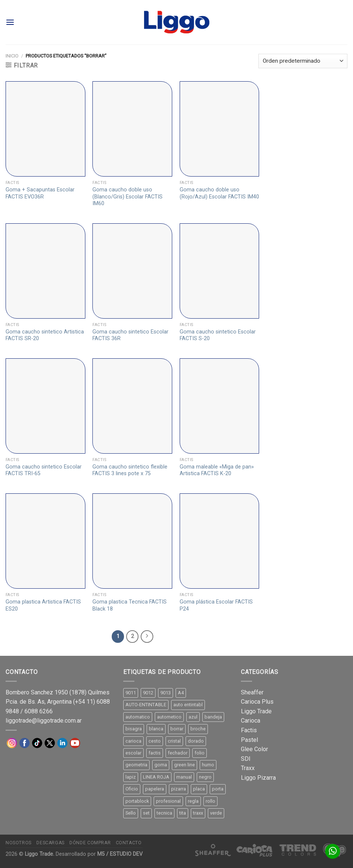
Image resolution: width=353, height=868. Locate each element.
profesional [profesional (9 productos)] (168, 801)
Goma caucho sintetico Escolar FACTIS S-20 (218, 335)
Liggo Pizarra (258, 778)
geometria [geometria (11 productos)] (136, 765)
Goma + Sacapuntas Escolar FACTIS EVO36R (40, 193)
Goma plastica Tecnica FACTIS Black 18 (130, 605)
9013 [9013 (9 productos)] (166, 693)
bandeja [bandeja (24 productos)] (213, 717)
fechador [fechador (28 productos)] (178, 753)
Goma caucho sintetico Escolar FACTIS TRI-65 (44, 470)
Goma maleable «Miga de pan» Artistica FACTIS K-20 (217, 470)
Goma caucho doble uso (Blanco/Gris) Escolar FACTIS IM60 (128, 197)
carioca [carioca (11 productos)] (133, 741)
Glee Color (254, 749)
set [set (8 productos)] (146, 813)
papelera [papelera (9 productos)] (155, 789)
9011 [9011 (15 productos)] (131, 693)
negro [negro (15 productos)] (205, 777)
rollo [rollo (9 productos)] (210, 801)
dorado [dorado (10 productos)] (196, 741)
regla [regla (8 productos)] (193, 801)
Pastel (249, 740)
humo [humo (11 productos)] (208, 765)
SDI (246, 759)
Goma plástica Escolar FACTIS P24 (216, 605)
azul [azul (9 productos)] (193, 717)
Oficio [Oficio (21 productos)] (132, 789)
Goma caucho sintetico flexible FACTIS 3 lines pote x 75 (130, 470)
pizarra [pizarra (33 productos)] (179, 789)
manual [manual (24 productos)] (184, 777)
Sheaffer (252, 692)
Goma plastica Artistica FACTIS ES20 (43, 605)
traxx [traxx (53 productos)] (198, 813)
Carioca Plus (257, 702)
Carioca (251, 721)
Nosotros (19, 843)
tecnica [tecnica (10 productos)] (164, 813)
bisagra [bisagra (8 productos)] (134, 729)
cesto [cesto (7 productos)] (155, 741)
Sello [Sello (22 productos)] (131, 813)
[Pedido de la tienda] (303, 61)
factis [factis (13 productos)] (155, 753)
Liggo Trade (256, 711)
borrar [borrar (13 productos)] (177, 729)
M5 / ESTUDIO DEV (120, 854)
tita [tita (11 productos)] (183, 813)
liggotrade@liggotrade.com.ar (44, 721)
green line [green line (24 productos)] (184, 765)
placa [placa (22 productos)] (199, 789)
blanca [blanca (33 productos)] (156, 729)
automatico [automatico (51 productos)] (138, 717)
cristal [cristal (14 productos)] (174, 741)
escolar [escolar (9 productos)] (133, 753)
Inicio (12, 56)
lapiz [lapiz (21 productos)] (131, 777)
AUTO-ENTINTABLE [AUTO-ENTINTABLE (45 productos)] (146, 705)
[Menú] (10, 22)
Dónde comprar (90, 843)
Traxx (248, 768)
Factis (249, 730)
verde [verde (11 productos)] (216, 813)
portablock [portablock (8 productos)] (137, 801)
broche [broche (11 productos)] (198, 729)
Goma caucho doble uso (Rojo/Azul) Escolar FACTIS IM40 (219, 193)
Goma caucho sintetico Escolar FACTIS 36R (130, 335)
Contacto (129, 843)
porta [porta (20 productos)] (218, 789)
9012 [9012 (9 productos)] (148, 693)
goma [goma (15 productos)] (161, 765)
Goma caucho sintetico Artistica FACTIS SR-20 (45, 335)
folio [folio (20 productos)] (200, 753)
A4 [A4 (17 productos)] (181, 693)
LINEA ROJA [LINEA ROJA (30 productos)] (156, 777)
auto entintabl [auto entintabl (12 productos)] (188, 705)
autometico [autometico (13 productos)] (169, 717)
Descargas (50, 843)
